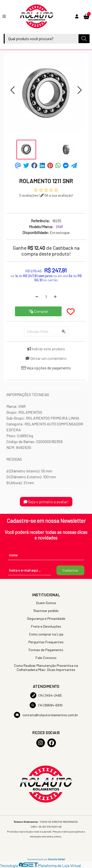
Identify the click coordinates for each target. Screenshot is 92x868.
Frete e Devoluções (46, 626)
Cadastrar (70, 570)
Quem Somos (46, 603)
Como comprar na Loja (46, 634)
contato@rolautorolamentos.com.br (46, 715)
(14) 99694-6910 (46, 705)
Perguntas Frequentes (46, 642)
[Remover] (37, 297)
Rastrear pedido (46, 611)
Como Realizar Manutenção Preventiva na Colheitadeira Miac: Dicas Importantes (46, 668)
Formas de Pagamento (46, 650)
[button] (13, 90)
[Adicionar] (55, 297)
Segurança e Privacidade (46, 618)
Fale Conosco (46, 658)
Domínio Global (57, 859)
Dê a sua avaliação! (57, 195)
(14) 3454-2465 (46, 695)
